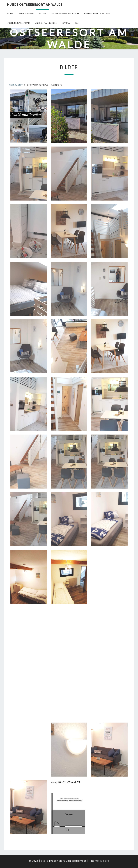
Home (10, 14)
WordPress (79, 861)
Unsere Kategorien (46, 23)
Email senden (26, 14)
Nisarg (105, 861)
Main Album (16, 85)
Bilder (43, 14)
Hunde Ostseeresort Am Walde (35, 4)
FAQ (77, 23)
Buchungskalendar (18, 23)
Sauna (66, 23)
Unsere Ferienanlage (64, 14)
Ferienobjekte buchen (97, 14)
